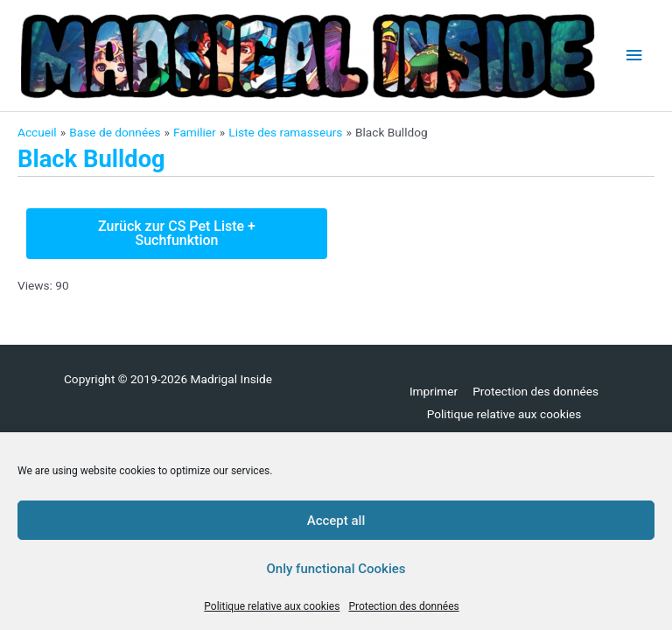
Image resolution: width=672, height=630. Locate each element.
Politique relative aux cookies (272, 606)
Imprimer (434, 391)
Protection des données (403, 606)
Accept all (336, 521)
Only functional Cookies (336, 569)
